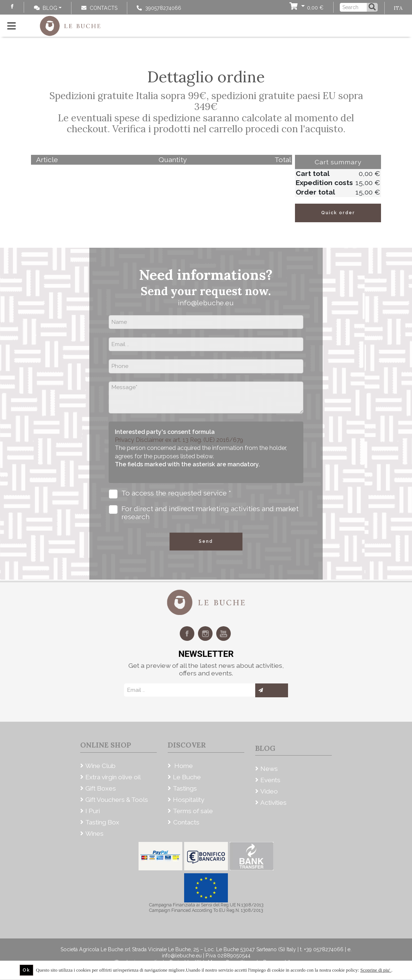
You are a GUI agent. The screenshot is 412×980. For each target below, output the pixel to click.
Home (183, 766)
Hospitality (188, 800)
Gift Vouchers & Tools (117, 800)
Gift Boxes (101, 788)
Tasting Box (102, 822)
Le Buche (187, 777)
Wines (94, 834)
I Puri (93, 811)
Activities (273, 803)
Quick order (338, 213)
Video (269, 791)
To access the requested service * (170, 494)
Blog (46, 8)
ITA (398, 8)
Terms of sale (193, 811)
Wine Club (100, 766)
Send (206, 541)
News (269, 769)
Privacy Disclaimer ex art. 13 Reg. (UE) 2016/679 (179, 440)
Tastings (185, 788)
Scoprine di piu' (376, 970)
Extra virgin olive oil (113, 777)
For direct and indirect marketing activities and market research (204, 513)
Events (270, 780)
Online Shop (106, 745)
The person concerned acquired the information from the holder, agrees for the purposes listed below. (201, 456)
